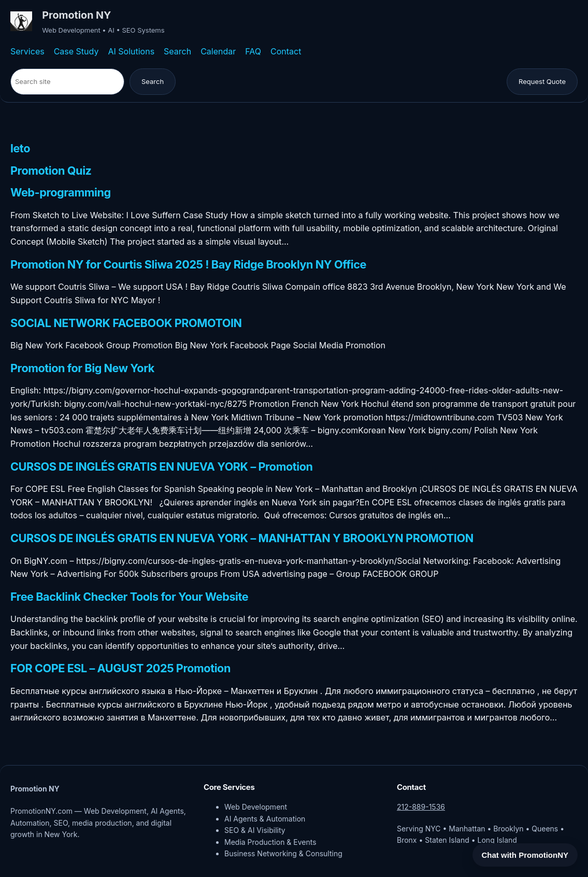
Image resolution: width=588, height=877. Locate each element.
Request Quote (542, 81)
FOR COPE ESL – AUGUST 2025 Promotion (120, 668)
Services (27, 51)
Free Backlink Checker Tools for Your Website (129, 597)
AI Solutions (131, 51)
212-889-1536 (421, 807)
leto (20, 148)
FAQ (253, 51)
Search (177, 51)
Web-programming (61, 193)
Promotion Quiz (51, 171)
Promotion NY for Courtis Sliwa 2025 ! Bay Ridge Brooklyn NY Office (188, 265)
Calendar (218, 51)
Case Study (76, 51)
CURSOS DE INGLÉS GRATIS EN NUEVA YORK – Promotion (162, 467)
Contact (286, 51)
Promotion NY (76, 15)
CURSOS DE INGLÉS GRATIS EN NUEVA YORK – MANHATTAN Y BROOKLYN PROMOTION (242, 538)
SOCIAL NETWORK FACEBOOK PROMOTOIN (126, 323)
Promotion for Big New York (82, 368)
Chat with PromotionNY (525, 855)
